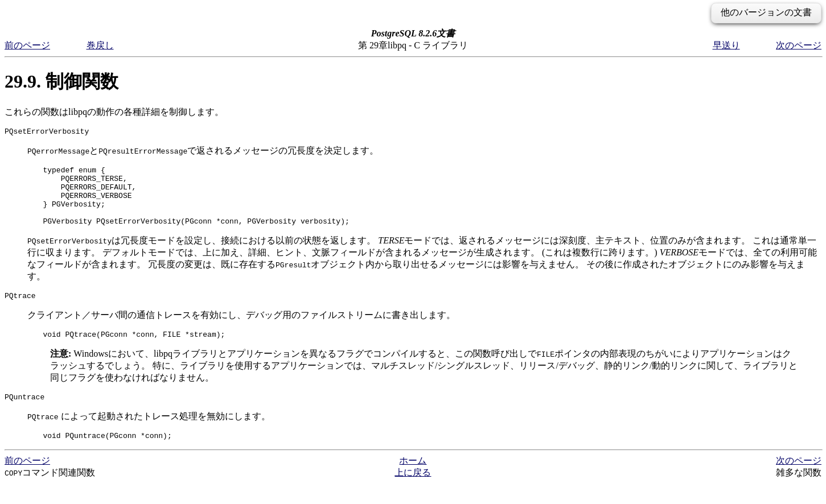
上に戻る (413, 493)
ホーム (413, 481)
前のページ (27, 45)
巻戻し (100, 45)
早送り (726, 45)
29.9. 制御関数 (61, 81)
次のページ (799, 45)
